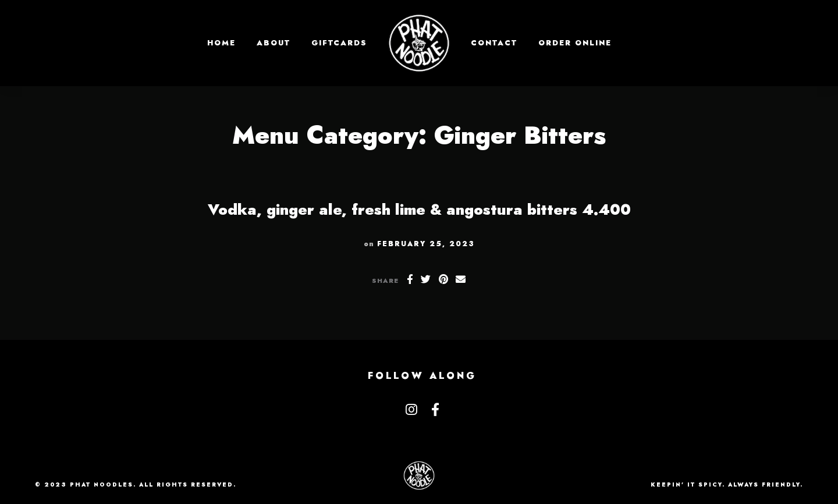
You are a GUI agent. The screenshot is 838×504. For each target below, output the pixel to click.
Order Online (575, 43)
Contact (494, 43)
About (274, 43)
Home (221, 43)
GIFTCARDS (339, 43)
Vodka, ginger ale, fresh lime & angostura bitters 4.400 (419, 210)
